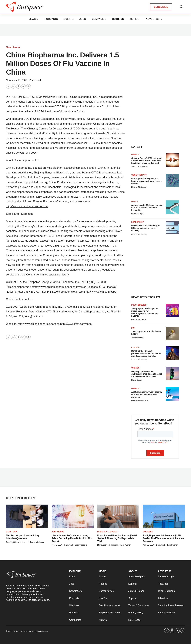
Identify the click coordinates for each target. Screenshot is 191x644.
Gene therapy (139, 175)
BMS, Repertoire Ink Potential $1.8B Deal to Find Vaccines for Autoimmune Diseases (163, 538)
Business (148, 532)
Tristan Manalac (138, 338)
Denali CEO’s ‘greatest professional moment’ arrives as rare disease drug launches (146, 353)
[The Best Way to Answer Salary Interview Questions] (27, 516)
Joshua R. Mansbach (140, 167)
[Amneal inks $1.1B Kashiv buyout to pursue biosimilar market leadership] (172, 207)
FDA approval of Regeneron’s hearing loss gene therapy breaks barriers (147, 181)
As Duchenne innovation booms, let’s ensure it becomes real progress (146, 394)
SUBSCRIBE (161, 7)
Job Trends (58, 532)
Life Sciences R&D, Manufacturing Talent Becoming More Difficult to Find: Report (72, 538)
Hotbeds (118, 19)
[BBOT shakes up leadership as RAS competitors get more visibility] (172, 228)
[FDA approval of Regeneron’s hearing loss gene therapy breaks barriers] (172, 180)
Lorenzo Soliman (37, 542)
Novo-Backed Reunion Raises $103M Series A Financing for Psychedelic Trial (117, 538)
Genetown (12, 532)
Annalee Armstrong (139, 234)
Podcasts (51, 19)
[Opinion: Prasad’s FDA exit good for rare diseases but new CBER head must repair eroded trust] (172, 160)
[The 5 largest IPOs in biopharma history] (172, 333)
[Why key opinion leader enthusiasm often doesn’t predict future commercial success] (172, 373)
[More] (37, 19)
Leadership (138, 222)
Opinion (135, 154)
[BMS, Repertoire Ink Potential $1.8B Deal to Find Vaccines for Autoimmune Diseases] (164, 516)
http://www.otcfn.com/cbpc (100, 292)
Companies (99, 19)
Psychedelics (139, 305)
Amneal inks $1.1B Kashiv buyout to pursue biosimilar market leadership (147, 208)
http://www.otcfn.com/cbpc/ (76, 324)
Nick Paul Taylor (138, 214)
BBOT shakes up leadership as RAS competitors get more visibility (146, 228)
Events (69, 19)
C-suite (135, 347)
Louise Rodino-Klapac (140, 400)
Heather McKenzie (139, 187)
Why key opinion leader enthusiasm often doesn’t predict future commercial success (147, 374)
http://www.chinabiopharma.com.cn (27, 206)
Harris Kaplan (137, 380)
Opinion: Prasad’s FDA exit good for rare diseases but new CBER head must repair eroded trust (146, 161)
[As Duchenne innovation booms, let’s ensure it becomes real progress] (172, 394)
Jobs (83, 19)
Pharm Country (13, 47)
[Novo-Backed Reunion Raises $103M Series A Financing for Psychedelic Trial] (118, 516)
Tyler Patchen (126, 545)
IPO (133, 328)
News (32, 19)
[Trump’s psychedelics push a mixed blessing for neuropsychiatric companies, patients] (172, 311)
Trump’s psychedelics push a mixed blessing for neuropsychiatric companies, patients (145, 312)
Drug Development (108, 532)
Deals (135, 202)
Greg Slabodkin (81, 545)
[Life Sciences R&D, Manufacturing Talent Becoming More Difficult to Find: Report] (73, 516)
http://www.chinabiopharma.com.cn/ (39, 324)
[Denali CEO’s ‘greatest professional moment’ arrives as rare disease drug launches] (172, 353)
